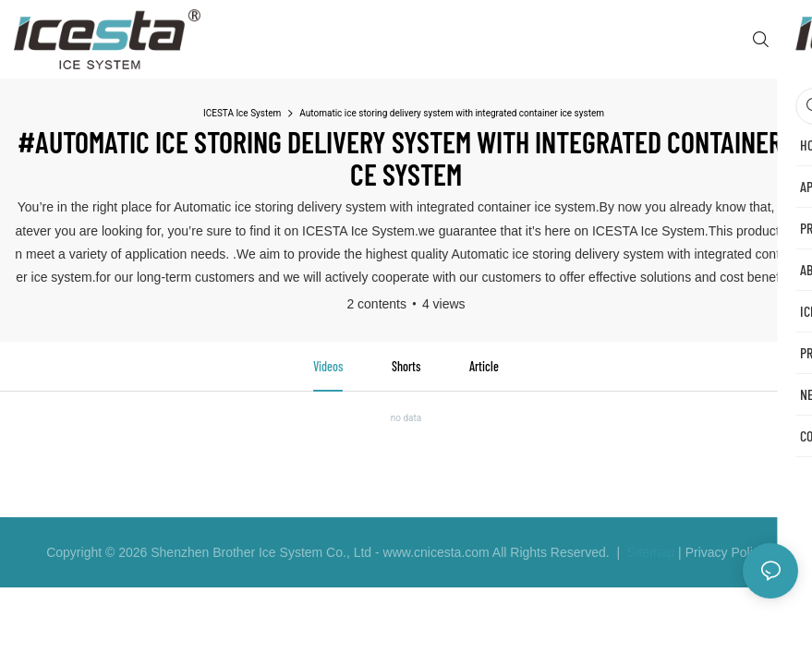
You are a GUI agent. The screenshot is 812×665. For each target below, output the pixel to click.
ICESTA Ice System (242, 113)
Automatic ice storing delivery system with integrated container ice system (452, 113)
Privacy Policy (726, 552)
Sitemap (649, 552)
